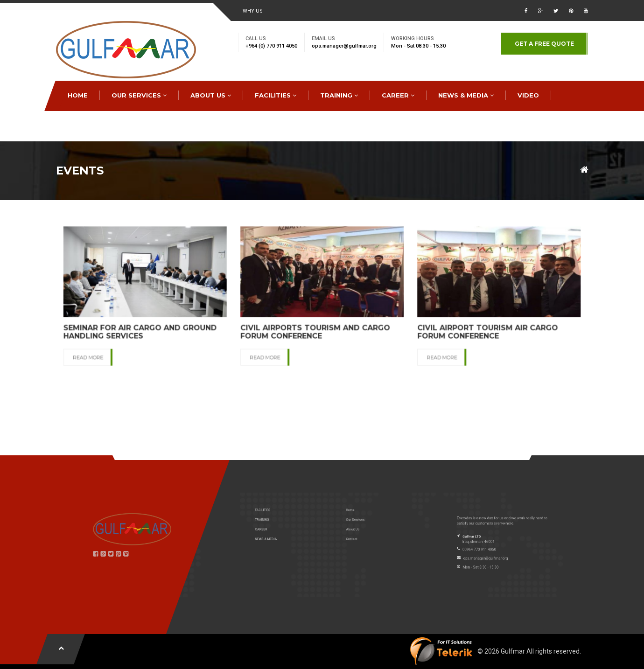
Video (528, 95)
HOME (78, 95)
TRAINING (339, 95)
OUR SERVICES (139, 95)
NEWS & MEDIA (466, 95)
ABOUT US (211, 95)
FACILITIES (276, 95)
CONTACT (84, 125)
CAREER (398, 95)
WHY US (253, 11)
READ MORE (112, 355)
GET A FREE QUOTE (544, 44)
